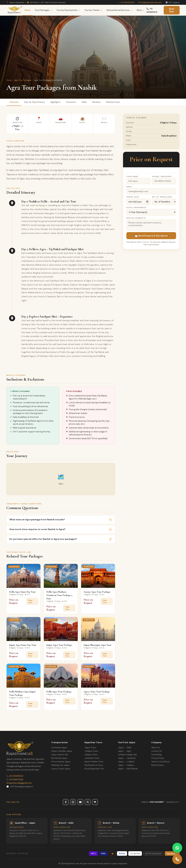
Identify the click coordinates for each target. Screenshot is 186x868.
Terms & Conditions (160, 762)
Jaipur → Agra (125, 751)
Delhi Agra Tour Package (59, 692)
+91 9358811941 (127, 2)
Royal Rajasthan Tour (94, 769)
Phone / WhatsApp (162, 176)
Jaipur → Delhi (125, 748)
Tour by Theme (93, 10)
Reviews (97, 102)
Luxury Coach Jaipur (61, 769)
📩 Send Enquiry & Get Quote (151, 236)
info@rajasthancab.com (151, 2)
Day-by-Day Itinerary (35, 102)
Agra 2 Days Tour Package (97, 692)
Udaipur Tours (91, 755)
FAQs (84, 102)
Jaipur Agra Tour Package (59, 645)
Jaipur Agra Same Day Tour (23, 645)
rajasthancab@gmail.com (19, 783)
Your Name (132, 176)
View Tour (30, 601)
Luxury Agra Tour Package (97, 592)
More (141, 10)
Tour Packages (43, 10)
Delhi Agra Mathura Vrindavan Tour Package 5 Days (59, 595)
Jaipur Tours (90, 748)
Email (129, 187)
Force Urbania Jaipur (61, 762)
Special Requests (136, 218)
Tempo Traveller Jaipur (62, 751)
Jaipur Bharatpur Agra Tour (98, 645)
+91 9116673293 (15, 780)
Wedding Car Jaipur (60, 765)
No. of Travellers (162, 197)
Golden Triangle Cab (127, 755)
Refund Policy (158, 765)
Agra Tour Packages (23, 80)
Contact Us (157, 751)
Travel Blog (156, 755)
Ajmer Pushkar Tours (94, 762)
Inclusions (71, 102)
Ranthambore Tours (94, 765)
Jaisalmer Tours (92, 758)
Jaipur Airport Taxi (60, 755)
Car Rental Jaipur (59, 748)
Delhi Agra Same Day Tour (22, 592)
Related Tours (113, 102)
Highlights (56, 102)
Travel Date (133, 197)
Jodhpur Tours (91, 751)
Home (27, 10)
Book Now (172, 10)
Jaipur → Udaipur (126, 765)
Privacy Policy (158, 758)
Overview (14, 102)
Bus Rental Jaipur (59, 758)
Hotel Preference (136, 207)
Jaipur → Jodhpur (126, 762)
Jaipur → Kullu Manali (128, 769)
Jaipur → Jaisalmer (127, 758)
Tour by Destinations (68, 10)
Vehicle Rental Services (119, 10)
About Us (156, 748)
